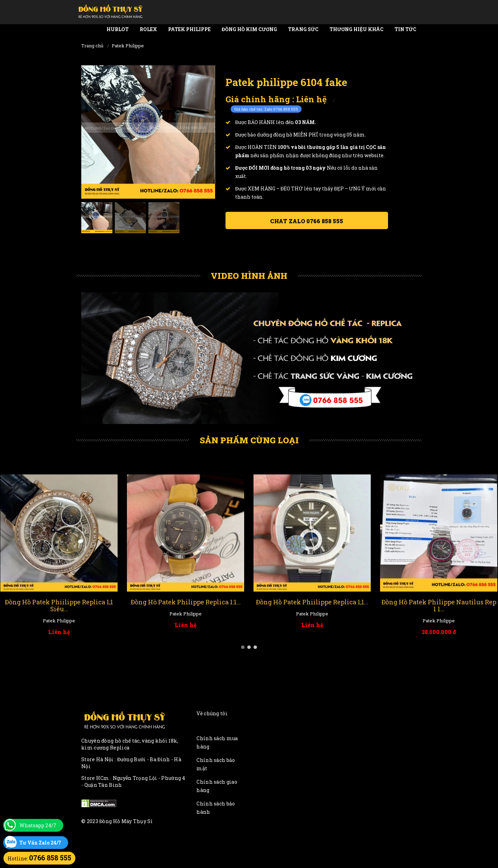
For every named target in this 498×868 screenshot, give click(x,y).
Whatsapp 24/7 (38, 825)
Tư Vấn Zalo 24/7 (40, 843)
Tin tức (405, 29)
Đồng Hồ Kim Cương (249, 29)
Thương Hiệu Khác (357, 29)
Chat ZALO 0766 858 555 (307, 221)
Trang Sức (303, 29)
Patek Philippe (189, 29)
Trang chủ (92, 46)
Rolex (148, 29)
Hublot (118, 29)
